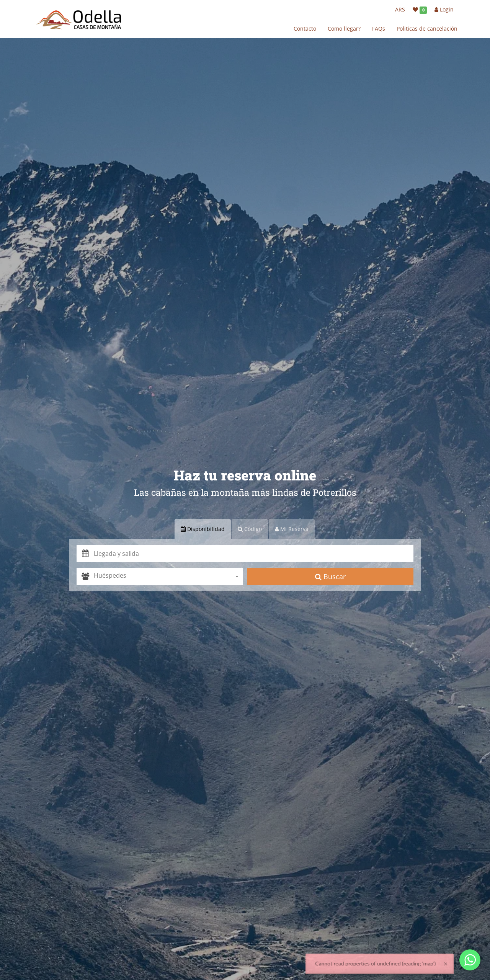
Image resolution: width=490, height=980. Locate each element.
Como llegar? (344, 29)
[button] (254, 553)
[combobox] (168, 576)
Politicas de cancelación (427, 29)
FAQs (379, 29)
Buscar (330, 577)
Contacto (305, 29)
